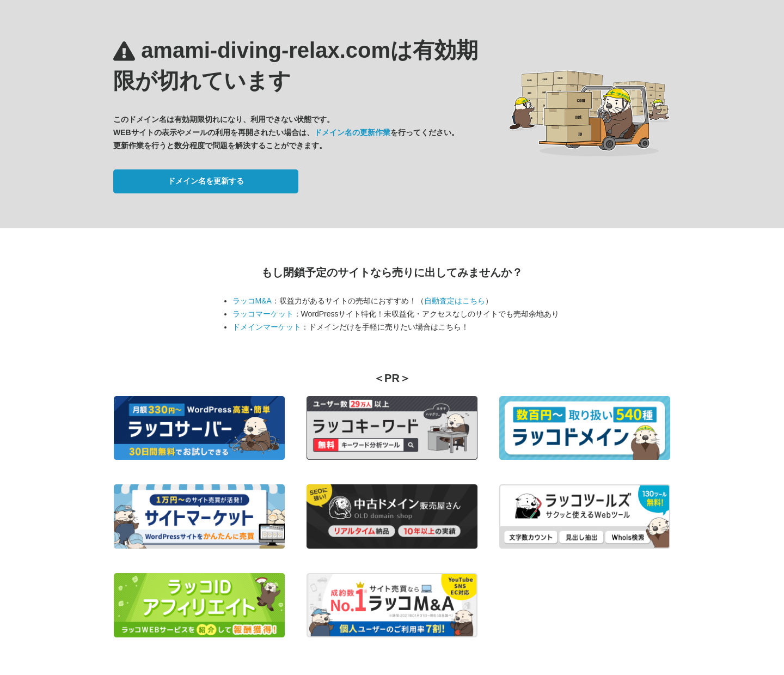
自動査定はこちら (455, 301)
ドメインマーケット (267, 327)
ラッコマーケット (263, 314)
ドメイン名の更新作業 (352, 132)
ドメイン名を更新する (206, 181)
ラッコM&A (252, 301)
